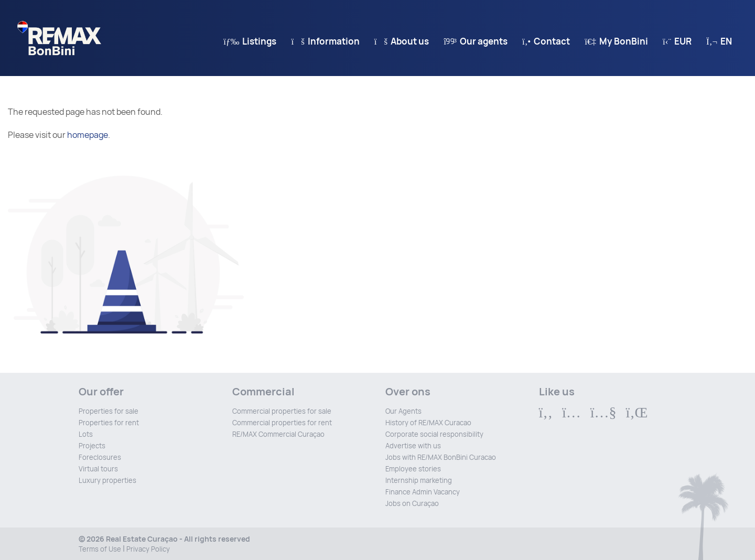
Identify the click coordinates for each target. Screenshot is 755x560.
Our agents (476, 41)
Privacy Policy (148, 549)
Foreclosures (100, 457)
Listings (250, 41)
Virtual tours (98, 469)
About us (402, 41)
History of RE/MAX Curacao (428, 423)
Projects (92, 446)
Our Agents (403, 411)
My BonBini (616, 41)
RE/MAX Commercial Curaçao (278, 434)
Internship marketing (419, 481)
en (719, 41)
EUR (677, 41)
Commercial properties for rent (282, 423)
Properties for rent (109, 423)
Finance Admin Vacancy (423, 492)
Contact (546, 41)
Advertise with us (413, 446)
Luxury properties (107, 481)
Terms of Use (100, 549)
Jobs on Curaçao (412, 504)
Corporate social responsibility (434, 434)
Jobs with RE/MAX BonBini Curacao (441, 457)
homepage (88, 135)
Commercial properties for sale (282, 411)
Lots (86, 434)
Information (325, 41)
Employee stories (413, 469)
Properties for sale (109, 411)
